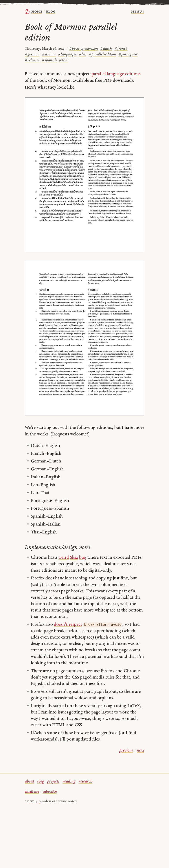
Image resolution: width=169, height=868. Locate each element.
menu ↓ (138, 12)
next (141, 751)
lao (83, 54)
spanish (49, 60)
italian (49, 54)
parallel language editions (116, 74)
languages (67, 54)
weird (64, 558)
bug (83, 558)
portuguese (128, 54)
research (85, 782)
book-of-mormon (84, 49)
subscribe (50, 792)
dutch (106, 49)
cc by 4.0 (33, 801)
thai (64, 60)
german (32, 54)
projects (53, 782)
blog (41, 782)
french (121, 49)
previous (126, 751)
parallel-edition (102, 54)
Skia (74, 558)
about (29, 782)
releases (32, 60)
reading (69, 782)
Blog (51, 12)
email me (32, 792)
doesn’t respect (68, 625)
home (37, 12)
